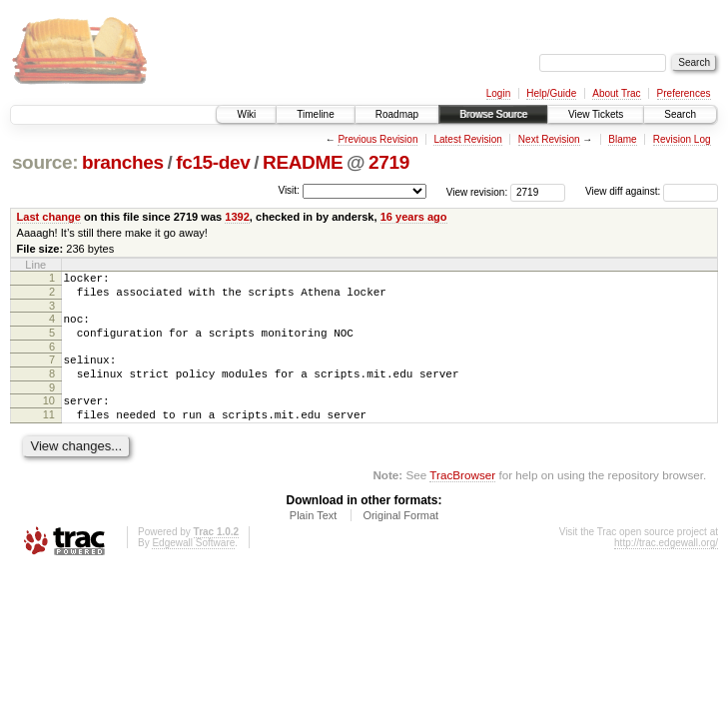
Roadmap (397, 114)
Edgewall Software (193, 567)
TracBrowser (462, 499)
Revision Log (682, 139)
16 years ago (414, 217)
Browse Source (493, 114)
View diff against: (652, 191)
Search (680, 114)
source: (45, 162)
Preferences (684, 93)
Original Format (400, 539)
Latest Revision (467, 139)
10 (49, 418)
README (303, 162)
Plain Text (314, 539)
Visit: (289, 190)
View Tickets (596, 114)
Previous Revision (377, 139)
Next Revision (549, 139)
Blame (622, 139)
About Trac (616, 93)
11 (49, 435)
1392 (237, 217)
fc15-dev (213, 162)
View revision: (477, 191)
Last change (49, 217)
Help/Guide (551, 93)
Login (498, 93)
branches (123, 162)
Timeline (315, 114)
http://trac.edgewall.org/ (666, 567)
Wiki (246, 114)
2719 (389, 162)
